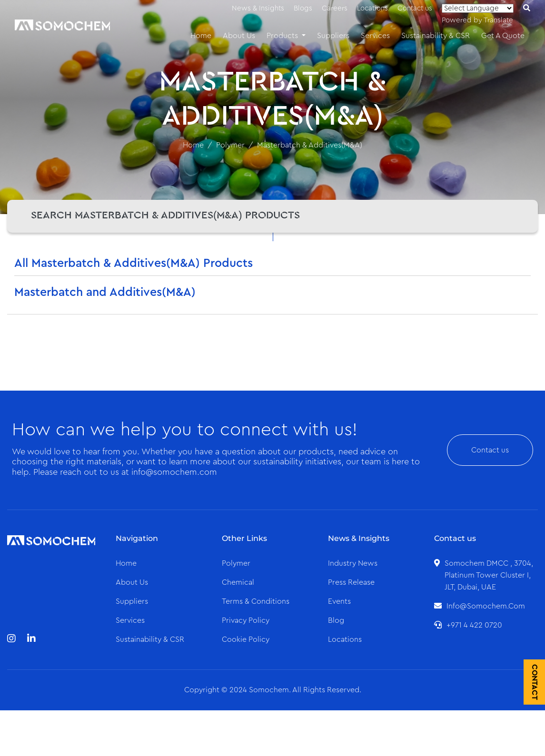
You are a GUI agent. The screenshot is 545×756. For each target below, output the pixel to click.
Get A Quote (503, 36)
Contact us (415, 8)
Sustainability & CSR (436, 36)
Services (375, 36)
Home (201, 36)
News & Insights (258, 8)
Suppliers (333, 36)
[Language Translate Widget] (478, 8)
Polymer (230, 145)
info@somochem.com (486, 606)
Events (339, 601)
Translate (498, 20)
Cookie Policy (246, 639)
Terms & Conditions (256, 601)
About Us (239, 36)
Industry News (353, 563)
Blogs (303, 8)
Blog (336, 620)
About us (132, 582)
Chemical (238, 582)
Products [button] (283, 36)
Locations (372, 8)
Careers (335, 8)
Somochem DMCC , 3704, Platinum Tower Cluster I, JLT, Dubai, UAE (489, 575)
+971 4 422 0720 (474, 625)
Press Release (351, 582)
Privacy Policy (246, 620)
